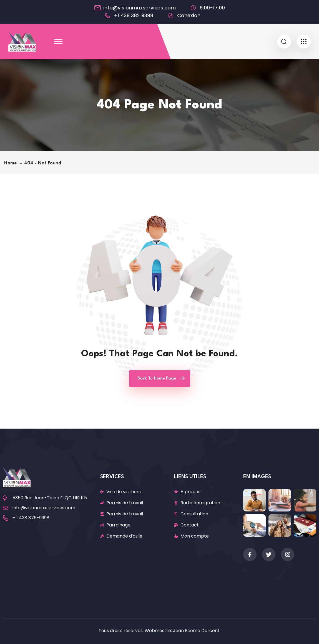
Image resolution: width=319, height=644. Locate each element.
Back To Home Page (157, 379)
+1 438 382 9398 (134, 16)
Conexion (189, 16)
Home (12, 163)
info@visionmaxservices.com (140, 8)
